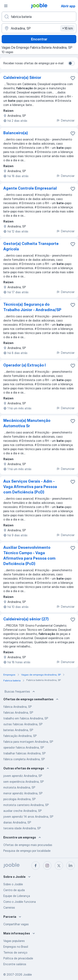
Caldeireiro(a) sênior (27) (26, 619)
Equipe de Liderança (17, 896)
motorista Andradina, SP (19, 787)
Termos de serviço (15, 952)
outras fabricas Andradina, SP (23, 724)
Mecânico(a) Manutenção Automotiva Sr (27, 423)
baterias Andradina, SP (18, 730)
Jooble (27, 974)
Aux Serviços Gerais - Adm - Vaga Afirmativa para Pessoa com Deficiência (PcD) (30, 487)
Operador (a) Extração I (25, 365)
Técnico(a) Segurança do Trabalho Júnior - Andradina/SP (32, 307)
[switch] (71, 63)
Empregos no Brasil (16, 947)
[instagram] (47, 866)
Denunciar (65, 120)
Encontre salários (15, 964)
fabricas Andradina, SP (18, 712)
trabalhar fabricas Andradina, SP (24, 753)
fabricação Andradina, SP (20, 736)
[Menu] (6, 6)
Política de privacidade (18, 958)
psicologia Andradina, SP (19, 799)
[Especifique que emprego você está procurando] (39, 17)
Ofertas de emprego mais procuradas (28, 845)
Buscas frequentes (20, 692)
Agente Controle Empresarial (30, 188)
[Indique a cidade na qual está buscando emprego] (39, 28)
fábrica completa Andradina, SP (24, 759)
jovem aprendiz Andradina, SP (23, 776)
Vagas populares (14, 941)
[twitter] (59, 866)
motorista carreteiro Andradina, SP (26, 805)
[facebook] (36, 866)
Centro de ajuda (14, 890)
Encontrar (39, 39)
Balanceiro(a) (16, 133)
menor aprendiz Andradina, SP (23, 793)
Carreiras (9, 907)
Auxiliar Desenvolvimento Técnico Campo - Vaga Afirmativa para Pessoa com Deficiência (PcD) (29, 556)
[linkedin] (71, 866)
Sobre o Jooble (13, 884)
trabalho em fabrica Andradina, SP (26, 718)
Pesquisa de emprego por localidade (27, 851)
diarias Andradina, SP (17, 822)
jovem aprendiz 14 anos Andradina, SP (28, 817)
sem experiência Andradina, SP (24, 782)
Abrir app (68, 6)
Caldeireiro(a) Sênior (22, 78)
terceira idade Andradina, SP (22, 828)
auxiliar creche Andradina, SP (22, 811)
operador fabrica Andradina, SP (24, 747)
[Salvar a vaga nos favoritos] (73, 78)
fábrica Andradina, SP (17, 707)
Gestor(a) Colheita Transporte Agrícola (31, 246)
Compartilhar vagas (16, 924)
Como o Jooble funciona (20, 902)
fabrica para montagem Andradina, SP (28, 742)
